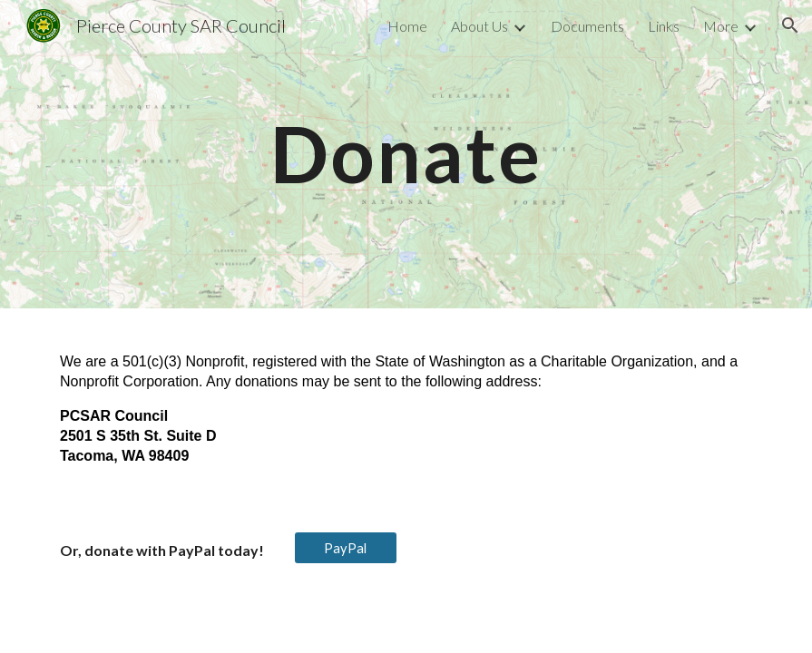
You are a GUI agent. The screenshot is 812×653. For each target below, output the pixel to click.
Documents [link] (587, 26)
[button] (790, 25)
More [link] (721, 26)
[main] (406, 154)
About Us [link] (479, 26)
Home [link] (407, 26)
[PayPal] (345, 548)
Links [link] (664, 26)
